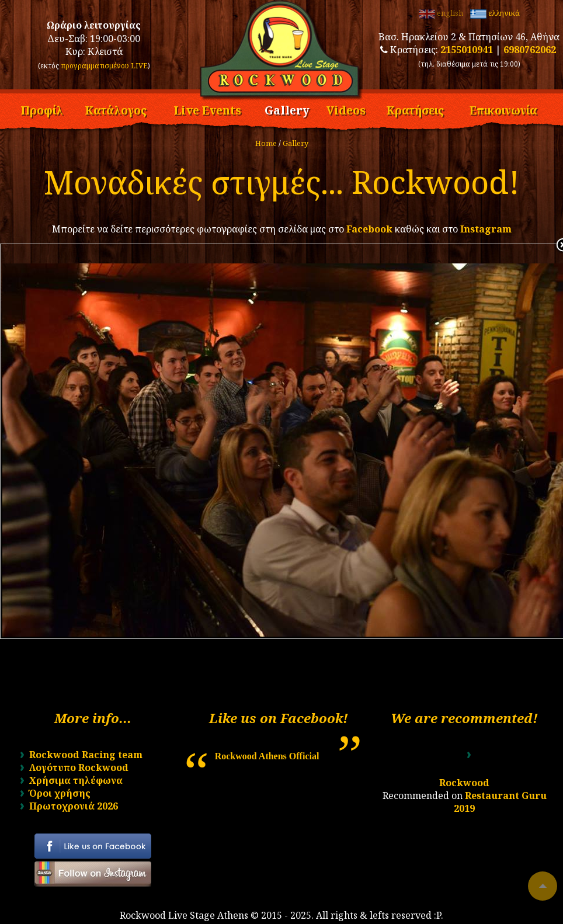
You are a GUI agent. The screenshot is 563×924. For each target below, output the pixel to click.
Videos (346, 109)
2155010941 (467, 50)
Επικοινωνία (503, 109)
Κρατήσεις (415, 109)
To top (543, 886)
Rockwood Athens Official (267, 756)
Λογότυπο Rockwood (79, 767)
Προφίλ (42, 109)
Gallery (287, 109)
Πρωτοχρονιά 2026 (74, 806)
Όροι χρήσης (60, 793)
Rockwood (464, 783)
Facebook (369, 229)
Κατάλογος (116, 109)
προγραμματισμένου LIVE (104, 66)
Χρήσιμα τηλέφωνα (76, 780)
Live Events (207, 109)
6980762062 (530, 50)
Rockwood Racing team (86, 755)
